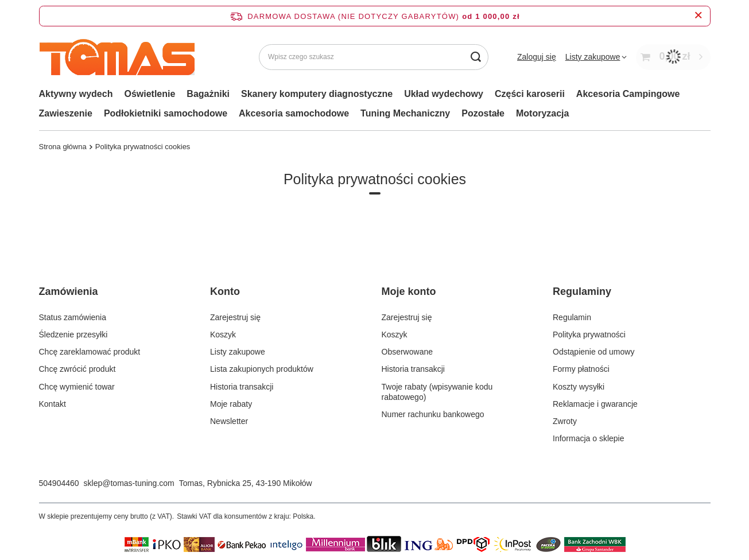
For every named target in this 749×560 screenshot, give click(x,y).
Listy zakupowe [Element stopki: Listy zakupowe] (238, 352)
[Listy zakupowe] (596, 57)
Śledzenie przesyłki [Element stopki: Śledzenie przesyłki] (73, 335)
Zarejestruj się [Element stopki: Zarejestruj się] (235, 317)
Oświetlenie (150, 94)
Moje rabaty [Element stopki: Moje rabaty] (231, 404)
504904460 (59, 483)
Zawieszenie (66, 113)
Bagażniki (208, 94)
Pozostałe (483, 113)
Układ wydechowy (444, 94)
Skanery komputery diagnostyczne (317, 94)
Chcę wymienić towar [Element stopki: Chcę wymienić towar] (77, 387)
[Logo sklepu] (117, 57)
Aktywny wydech (76, 94)
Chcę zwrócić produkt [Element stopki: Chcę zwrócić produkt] (77, 369)
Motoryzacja (542, 113)
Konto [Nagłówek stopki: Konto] (225, 291)
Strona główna (63, 147)
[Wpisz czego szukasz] (374, 57)
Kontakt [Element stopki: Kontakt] (53, 404)
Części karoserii (530, 94)
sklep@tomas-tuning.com (129, 483)
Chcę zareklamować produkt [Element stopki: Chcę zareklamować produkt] (90, 352)
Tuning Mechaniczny (405, 113)
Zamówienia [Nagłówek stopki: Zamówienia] (69, 291)
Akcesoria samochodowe (294, 113)
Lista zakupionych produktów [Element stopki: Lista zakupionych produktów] (262, 369)
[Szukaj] (476, 57)
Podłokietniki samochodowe (166, 113)
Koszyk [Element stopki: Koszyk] (223, 335)
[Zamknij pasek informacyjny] (698, 16)
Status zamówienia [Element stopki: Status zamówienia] (73, 317)
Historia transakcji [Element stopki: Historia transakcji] (242, 387)
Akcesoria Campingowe (628, 94)
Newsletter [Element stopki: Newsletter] (229, 421)
